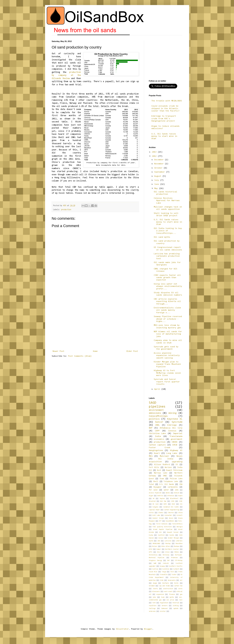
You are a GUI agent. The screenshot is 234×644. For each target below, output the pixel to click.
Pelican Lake (176, 479)
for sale (153, 490)
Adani (168, 493)
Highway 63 (176, 450)
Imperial (178, 434)
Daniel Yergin (158, 518)
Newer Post (58, 351)
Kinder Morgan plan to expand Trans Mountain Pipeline (167, 364)
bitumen (152, 586)
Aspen (180, 496)
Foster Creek (160, 448)
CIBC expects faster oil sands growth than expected (167, 278)
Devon (171, 518)
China (180, 513)
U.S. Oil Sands (167, 484)
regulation (164, 603)
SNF (168, 560)
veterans (152, 611)
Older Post (132, 351)
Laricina (168, 541)
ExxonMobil (170, 521)
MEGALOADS (157, 544)
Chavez (161, 513)
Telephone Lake (171, 482)
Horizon (168, 468)
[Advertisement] (95, 325)
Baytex (162, 499)
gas (181, 594)
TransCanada (176, 436)
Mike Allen (166, 546)
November (160, 164)
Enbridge (172, 425)
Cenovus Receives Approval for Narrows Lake (167, 201)
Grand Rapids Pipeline (163, 529)
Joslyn (161, 538)
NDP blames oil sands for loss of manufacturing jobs (168, 334)
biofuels (166, 583)
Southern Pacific (176, 566)
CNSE (173, 504)
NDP (151, 428)
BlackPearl (174, 499)
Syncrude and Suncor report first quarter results (167, 382)
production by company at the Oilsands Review (66, 75)
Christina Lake (157, 434)
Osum (162, 479)
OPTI (151, 552)
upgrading (177, 462)
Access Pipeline (155, 493)
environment (156, 410)
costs (180, 589)
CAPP (157, 431)
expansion (160, 594)
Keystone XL (175, 419)
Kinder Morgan (173, 538)
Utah (162, 580)
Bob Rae (163, 501)
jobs (154, 597)
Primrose (174, 558)
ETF (160, 521)
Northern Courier (172, 549)
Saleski (166, 563)
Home (95, 351)
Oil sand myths (162, 237)
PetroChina (153, 555)
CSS (181, 504)
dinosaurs (156, 592)
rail (181, 600)
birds (176, 583)
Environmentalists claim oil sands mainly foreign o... (167, 310)
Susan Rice (153, 572)
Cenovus (172, 431)
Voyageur (157, 487)
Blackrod (152, 501)
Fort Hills (154, 468)
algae (155, 583)
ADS (65, 206)
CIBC (181, 501)
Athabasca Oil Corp (171, 428)
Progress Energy (155, 560)
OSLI (159, 552)
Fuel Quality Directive (162, 527)
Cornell (179, 515)
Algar (151, 496)
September (160, 172)
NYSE (151, 549)
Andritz (160, 496)
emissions (155, 413)
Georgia (179, 527)
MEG (151, 456)
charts (155, 589)
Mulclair (164, 456)
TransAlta (164, 575)
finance (172, 594)
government (177, 439)
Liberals (179, 541)
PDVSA (176, 552)
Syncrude (177, 422)
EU (177, 465)
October (159, 168)
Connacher (168, 515)
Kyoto (151, 541)
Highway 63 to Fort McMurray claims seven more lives (167, 373)
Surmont (176, 569)
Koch (159, 470)
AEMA (177, 490)
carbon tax (178, 586)
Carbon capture (157, 445)
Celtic (151, 513)
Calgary (155, 507)
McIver (155, 546)
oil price (170, 600)
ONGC (165, 476)
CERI (173, 501)
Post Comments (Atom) (80, 356)
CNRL (157, 425)
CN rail (156, 504)
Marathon (179, 544)
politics (154, 419)
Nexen (179, 456)
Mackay (168, 544)
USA (181, 484)
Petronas (166, 555)
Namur (159, 549)
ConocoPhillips (158, 416)
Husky (151, 535)
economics (159, 439)
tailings (152, 609)
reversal (176, 603)
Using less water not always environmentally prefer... (168, 286)
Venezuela (172, 580)
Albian (177, 493)
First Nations (162, 524)
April (158, 389)
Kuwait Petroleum (174, 470)
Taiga (164, 572)
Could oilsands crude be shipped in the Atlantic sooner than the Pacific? (165, 109)
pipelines (157, 407)
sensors (165, 606)
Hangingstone (156, 450)
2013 (155, 152)
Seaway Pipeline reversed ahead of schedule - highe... (168, 319)
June (157, 184)
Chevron (171, 513)
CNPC (165, 504)
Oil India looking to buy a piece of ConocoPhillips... (168, 231)
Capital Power (154, 510)
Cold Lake (156, 515)
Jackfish (161, 535)
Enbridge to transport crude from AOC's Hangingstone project (164, 119)
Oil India (166, 459)
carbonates (173, 487)
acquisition (155, 462)
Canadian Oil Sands (171, 507)
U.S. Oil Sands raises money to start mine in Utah (164, 136)
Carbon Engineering (172, 510)
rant (154, 603)
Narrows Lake (161, 473)
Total (151, 484)
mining (173, 413)
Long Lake (172, 453)
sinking (176, 606)
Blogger (148, 629)
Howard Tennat (173, 532)
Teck (172, 572)
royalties (153, 606)
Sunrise (155, 569)
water (166, 490)
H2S (160, 532)
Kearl (157, 453)
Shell (156, 482)
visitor (163, 611)
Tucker (174, 575)
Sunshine (166, 569)
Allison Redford (162, 465)
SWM (155, 563)
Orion (167, 552)
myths (172, 597)
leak (163, 597)
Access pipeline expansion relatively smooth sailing (167, 356)
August (158, 176)
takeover (164, 609)
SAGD (153, 403)
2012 (155, 156)
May (157, 188)
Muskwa (177, 546)
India (158, 436)
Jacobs (172, 535)
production (66, 210)
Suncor (159, 422)
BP (154, 499)
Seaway (162, 566)
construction (168, 589)
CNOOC (175, 442)
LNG (159, 541)
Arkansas (171, 496)
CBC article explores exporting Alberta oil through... (167, 302)
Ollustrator (122, 629)
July (157, 180)
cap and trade (164, 586)
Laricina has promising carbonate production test (167, 256)
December (160, 160)
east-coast (168, 592)
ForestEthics (177, 524)
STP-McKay (179, 560)
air (181, 580)
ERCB (175, 445)
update (176, 609)
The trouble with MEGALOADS (167, 101)
